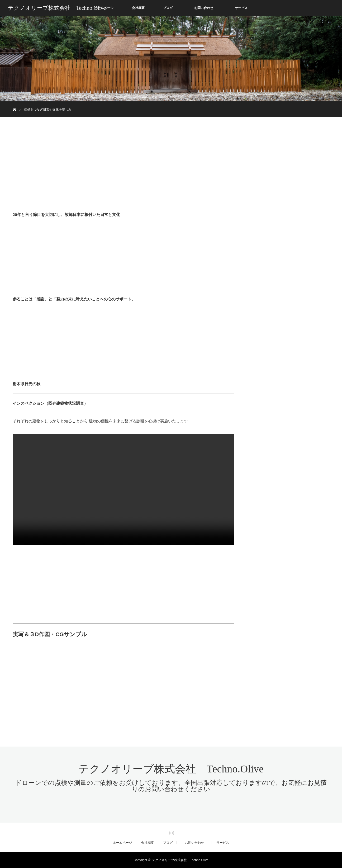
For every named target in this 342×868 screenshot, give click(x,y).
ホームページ (122, 843)
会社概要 (138, 8)
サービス (241, 8)
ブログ (168, 8)
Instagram (171, 832)
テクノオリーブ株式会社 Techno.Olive (57, 8)
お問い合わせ (207, 8)
